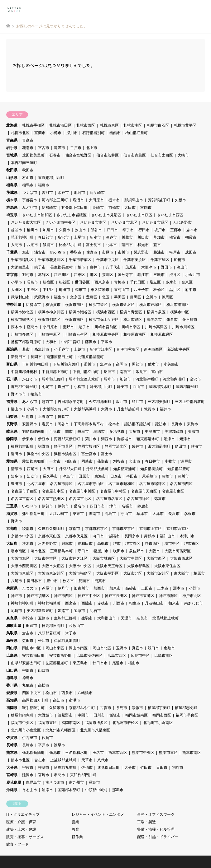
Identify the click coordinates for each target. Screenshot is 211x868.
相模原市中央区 (106, 334)
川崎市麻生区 (76, 334)
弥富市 (160, 499)
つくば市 (30, 193)
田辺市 (31, 626)
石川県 (12, 379)
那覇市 (118, 790)
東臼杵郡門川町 (83, 775)
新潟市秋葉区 (128, 349)
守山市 (126, 514)
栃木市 (114, 200)
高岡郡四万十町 (35, 700)
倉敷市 (169, 648)
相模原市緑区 (162, 334)
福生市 (60, 297)
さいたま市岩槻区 (72, 215)
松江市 (44, 641)
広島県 (12, 656)
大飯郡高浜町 (85, 409)
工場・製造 (146, 822)
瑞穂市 (99, 432)
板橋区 (159, 290)
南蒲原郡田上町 (60, 357)
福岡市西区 (162, 715)
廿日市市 (100, 663)
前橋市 (114, 208)
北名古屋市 (36, 484)
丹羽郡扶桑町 (97, 469)
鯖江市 (137, 402)
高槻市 (103, 544)
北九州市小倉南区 (158, 723)
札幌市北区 (20, 133)
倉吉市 (28, 633)
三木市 (163, 588)
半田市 (132, 476)
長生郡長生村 (61, 267)
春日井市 (152, 461)
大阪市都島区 (138, 566)
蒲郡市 (103, 461)
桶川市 (32, 230)
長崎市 (28, 745)
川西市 (119, 603)
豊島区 (92, 297)
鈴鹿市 (143, 506)
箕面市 (84, 581)
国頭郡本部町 (69, 790)
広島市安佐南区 (89, 656)
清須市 (17, 469)
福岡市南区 (71, 723)
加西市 (99, 588)
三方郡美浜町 (159, 402)
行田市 (144, 230)
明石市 (95, 611)
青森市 (28, 140)
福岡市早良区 (187, 715)
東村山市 (122, 290)
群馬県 (12, 208)
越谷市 (17, 230)
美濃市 (194, 432)
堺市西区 (152, 544)
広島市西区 (117, 656)
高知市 (59, 700)
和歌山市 (76, 626)
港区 (94, 275)
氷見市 (141, 372)
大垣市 (135, 432)
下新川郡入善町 (66, 364)
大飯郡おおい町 (56, 409)
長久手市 (50, 476)
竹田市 (146, 768)
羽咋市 (109, 379)
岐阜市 (83, 432)
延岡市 (28, 775)
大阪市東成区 (22, 573)
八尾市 (17, 581)
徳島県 (12, 678)
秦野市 (68, 327)
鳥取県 (12, 633)
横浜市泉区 (156, 312)
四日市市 (97, 506)
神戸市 (17, 596)
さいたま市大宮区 (26, 222)
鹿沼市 (78, 200)
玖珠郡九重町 (65, 768)
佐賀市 (47, 738)
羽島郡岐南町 (33, 432)
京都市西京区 (178, 529)
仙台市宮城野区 (78, 155)
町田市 (65, 290)
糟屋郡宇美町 (159, 708)
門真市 (100, 581)
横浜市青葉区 (131, 312)
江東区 (79, 275)
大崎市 (183, 155)
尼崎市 (17, 611)
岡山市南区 (78, 648)
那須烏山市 (134, 200)
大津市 (158, 514)
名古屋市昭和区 (122, 484)
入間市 (17, 245)
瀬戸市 (186, 461)
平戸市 (44, 745)
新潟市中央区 (179, 349)
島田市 (180, 446)
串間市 (60, 775)
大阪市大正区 (53, 566)
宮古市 (44, 148)
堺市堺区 (133, 544)
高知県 (12, 700)
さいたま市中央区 (60, 222)
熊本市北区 (20, 760)
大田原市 (96, 200)
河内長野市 (47, 544)
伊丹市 (63, 588)
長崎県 (12, 745)
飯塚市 (115, 715)
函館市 (115, 133)
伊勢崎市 (49, 208)
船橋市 (180, 260)
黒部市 (137, 364)
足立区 (155, 282)
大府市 (48, 469)
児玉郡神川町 (22, 237)
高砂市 (131, 588)
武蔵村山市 (20, 297)
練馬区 (167, 297)
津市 (113, 506)
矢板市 (180, 200)
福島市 (44, 185)
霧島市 (94, 782)
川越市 (127, 237)
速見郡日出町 (108, 768)
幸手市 (128, 230)
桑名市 (79, 506)
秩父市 (175, 237)
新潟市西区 (153, 349)
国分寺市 (125, 275)
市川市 (123, 252)
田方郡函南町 (159, 446)
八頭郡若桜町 (49, 633)
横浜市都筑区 (49, 320)
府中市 (191, 290)
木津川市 (187, 536)
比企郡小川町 (70, 245)
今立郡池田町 (100, 402)
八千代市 (113, 267)
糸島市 (122, 708)
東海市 (100, 476)
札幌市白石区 (158, 125)
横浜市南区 (74, 320)
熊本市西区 (118, 753)
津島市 (68, 476)
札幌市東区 (109, 125)
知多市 (17, 476)
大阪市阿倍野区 (178, 551)
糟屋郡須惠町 (22, 715)
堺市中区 (172, 544)
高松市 (44, 685)
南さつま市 (55, 782)
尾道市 (118, 663)
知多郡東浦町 (124, 469)
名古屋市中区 (53, 491)
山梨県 (12, 417)
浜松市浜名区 (65, 454)
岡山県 (12, 648)
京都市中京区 (22, 536)
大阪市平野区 (108, 573)
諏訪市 (161, 424)
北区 (106, 297)
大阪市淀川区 (158, 573)
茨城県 (12, 193)
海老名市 (154, 320)
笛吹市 (63, 417)
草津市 (142, 514)
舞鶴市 (150, 536)
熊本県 (12, 753)
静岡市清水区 (116, 446)
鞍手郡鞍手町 (33, 708)
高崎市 (98, 208)
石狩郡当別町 (94, 133)
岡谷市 (63, 424)
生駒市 (87, 618)
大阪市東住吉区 (167, 566)
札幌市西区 (86, 125)
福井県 (12, 402)
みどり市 (30, 208)
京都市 (74, 529)
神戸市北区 (192, 596)
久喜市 (65, 230)
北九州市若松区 (125, 723)
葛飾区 (44, 275)
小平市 (17, 282)
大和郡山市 (107, 618)
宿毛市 (74, 700)
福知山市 (167, 536)
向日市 (98, 536)
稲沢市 (71, 461)
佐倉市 (92, 252)
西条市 (67, 693)
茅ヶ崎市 (190, 320)
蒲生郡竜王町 (33, 514)
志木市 (192, 230)
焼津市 (185, 439)
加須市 (48, 230)
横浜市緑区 (133, 320)
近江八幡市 (59, 514)
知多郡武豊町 (179, 469)
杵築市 (44, 768)
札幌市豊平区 (185, 125)
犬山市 (135, 461)
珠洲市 (63, 387)
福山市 (134, 663)
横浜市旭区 (74, 305)
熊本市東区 (168, 753)
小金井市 (193, 275)
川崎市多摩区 (22, 334)
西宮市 (71, 603)
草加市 (159, 237)
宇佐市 (28, 768)
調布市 (80, 290)
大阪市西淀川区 (24, 566)
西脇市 (87, 603)
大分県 (12, 768)
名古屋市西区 (181, 484)
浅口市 (153, 648)
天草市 (87, 760)
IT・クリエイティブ (23, 814)
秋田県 (12, 170)
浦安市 (40, 252)
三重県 (12, 506)
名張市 (127, 506)
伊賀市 (47, 506)
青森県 (12, 140)
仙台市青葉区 (135, 155)
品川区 (175, 290)
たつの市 (30, 588)
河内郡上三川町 (55, 200)
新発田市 (18, 357)
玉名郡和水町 (76, 753)
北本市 (111, 245)
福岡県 (12, 708)
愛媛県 (12, 693)
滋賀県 (12, 514)
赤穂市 (103, 603)
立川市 (151, 297)
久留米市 (57, 708)
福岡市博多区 (96, 723)
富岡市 (146, 208)
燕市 (26, 349)
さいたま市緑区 (155, 222)
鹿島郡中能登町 (24, 387)
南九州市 (76, 782)
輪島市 (36, 394)
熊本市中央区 (143, 753)
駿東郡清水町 (148, 439)
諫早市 (60, 745)
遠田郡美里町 (33, 155)
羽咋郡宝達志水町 (84, 379)
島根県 (12, 641)
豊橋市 (167, 476)
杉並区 (65, 282)
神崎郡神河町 (22, 603)
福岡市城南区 (137, 715)
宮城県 (12, 155)
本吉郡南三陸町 (24, 163)
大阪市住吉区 (46, 558)
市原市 (108, 252)
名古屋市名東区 (109, 499)
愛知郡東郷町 (33, 461)
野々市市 (18, 394)
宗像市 (137, 708)
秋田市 (28, 170)
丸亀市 (28, 685)
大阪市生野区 (131, 558)
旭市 (26, 252)
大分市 (130, 768)
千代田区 (137, 282)
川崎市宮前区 (106, 327)
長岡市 (36, 357)
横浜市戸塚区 (151, 305)
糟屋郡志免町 (186, 708)
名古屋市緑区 (138, 499)
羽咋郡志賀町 (53, 379)
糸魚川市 (42, 349)
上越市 (79, 349)
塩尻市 (47, 424)
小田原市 (50, 327)
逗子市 (84, 327)
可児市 (55, 432)
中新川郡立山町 (86, 372)
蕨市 (157, 245)
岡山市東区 (55, 648)
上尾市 (79, 237)
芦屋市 (47, 588)
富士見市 (94, 245)
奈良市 (142, 618)
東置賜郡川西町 (51, 178)
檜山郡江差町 (137, 133)
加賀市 (125, 379)
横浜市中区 (180, 312)
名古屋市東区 (173, 491)
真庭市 (137, 648)
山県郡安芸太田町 (26, 663)
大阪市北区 (133, 573)
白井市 (95, 267)
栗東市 (78, 514)
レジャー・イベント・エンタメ (98, 814)
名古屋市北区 (80, 499)
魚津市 (106, 364)
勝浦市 (159, 252)
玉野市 (122, 648)
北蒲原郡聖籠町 (91, 357)
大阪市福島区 (80, 573)
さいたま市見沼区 (106, 215)
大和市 (51, 342)
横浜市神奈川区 (51, 312)
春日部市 (46, 237)
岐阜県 (12, 432)
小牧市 (170, 461)
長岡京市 (132, 536)
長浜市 (174, 514)
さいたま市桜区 (139, 215)
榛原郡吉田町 (22, 446)
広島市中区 (140, 656)
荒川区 (108, 275)
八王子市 (141, 290)
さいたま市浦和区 (37, 215)
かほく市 (30, 379)
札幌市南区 (133, 125)
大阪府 (12, 544)
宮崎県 (12, 775)
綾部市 (28, 529)
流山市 (182, 267)
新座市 (95, 237)
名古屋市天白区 (144, 491)
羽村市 (28, 275)
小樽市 (56, 133)
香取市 (76, 252)
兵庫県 (12, 588)
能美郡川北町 (101, 387)
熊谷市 (96, 230)
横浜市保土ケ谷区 (104, 320)
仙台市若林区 (108, 155)
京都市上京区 (151, 529)
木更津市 (149, 267)
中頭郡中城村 (96, 790)
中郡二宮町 (71, 342)
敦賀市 (150, 409)
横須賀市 (53, 305)
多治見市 (117, 432)
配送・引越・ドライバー (158, 837)
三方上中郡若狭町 (190, 402)
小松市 (79, 387)
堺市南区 (18, 551)
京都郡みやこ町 (82, 708)
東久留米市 (100, 290)
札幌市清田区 (60, 125)
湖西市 (107, 439)
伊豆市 (44, 439)
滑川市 (89, 364)
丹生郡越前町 (128, 409)
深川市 (72, 133)
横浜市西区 (106, 312)
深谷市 (111, 237)
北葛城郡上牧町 (165, 618)
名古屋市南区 (22, 499)
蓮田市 (127, 245)
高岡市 (122, 364)
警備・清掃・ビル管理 (156, 829)
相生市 (135, 603)
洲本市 (179, 588)
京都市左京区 (123, 529)
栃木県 (12, 200)
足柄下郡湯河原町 (26, 342)
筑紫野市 (65, 715)
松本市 (114, 424)
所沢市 (63, 237)
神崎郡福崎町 (49, 603)
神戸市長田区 (116, 596)
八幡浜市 (85, 693)
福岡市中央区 (22, 723)
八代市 (103, 760)
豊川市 (183, 476)
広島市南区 (164, 656)
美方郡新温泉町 (40, 611)
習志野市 (141, 252)
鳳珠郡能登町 (187, 387)
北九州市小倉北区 (26, 730)
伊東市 (28, 439)
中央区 (32, 290)
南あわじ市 (194, 603)
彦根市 (190, 514)
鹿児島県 (14, 782)
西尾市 (32, 469)
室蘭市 (40, 133)
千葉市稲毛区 (22, 260)
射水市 (153, 364)
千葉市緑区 (160, 260)
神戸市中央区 (89, 596)
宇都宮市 (30, 200)
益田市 (28, 641)
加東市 (115, 588)
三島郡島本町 (61, 551)
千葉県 (12, 252)
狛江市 (143, 275)
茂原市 (131, 267)
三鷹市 (159, 275)
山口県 (12, 670)
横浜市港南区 (178, 305)
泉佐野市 (137, 551)
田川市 (99, 715)
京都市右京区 (96, 529)
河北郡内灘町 (174, 379)
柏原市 (199, 573)
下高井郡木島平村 (89, 424)
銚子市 (40, 267)
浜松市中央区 (38, 454)
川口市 (143, 237)
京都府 (12, 529)
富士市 (107, 454)
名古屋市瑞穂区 (152, 484)
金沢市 (195, 379)
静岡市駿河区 (89, 446)
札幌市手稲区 (33, 125)
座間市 (32, 327)
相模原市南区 (135, 334)
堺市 (117, 544)
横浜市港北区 (22, 312)
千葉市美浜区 (135, 260)
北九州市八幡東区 (95, 730)
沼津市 (169, 439)
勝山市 (17, 409)
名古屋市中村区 (113, 491)
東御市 (193, 424)
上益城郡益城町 (63, 760)
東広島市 (80, 663)
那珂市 (79, 193)
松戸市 (175, 252)
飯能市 (48, 245)
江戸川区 (61, 275)
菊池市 (55, 753)
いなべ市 (30, 506)
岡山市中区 (31, 648)
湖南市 (94, 514)
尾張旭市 (150, 476)
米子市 (71, 633)
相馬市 (28, 185)
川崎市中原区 (49, 334)
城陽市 (114, 536)
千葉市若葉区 (80, 260)
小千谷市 (61, 349)
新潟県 (12, 349)
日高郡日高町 (53, 626)
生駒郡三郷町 (65, 618)
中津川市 (152, 432)
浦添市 (47, 790)
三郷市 (176, 230)
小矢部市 (171, 364)
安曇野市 (30, 424)
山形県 (12, 178)
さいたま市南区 (93, 222)
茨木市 (28, 544)
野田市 (166, 267)
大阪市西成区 (181, 558)
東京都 (12, 275)
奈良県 (12, 618)
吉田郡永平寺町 (71, 402)
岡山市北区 (102, 648)
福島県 (12, 185)
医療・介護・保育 (21, 822)
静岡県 (12, 439)
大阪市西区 (156, 558)
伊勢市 (63, 506)
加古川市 (81, 588)
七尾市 (47, 387)
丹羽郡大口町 (70, 469)
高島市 (110, 514)
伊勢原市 (33, 305)
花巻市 (28, 148)
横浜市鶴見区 (22, 320)
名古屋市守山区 (91, 484)
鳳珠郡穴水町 (160, 387)
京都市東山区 (49, 536)
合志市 (40, 760)
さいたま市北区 (124, 222)
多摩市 (171, 282)
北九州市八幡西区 (60, 730)
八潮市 (32, 245)
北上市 (92, 148)
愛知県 (12, 461)
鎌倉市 (172, 320)
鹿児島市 (33, 782)
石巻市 (55, 155)
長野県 (12, 424)
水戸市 (63, 193)
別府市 (178, 768)
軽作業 (77, 837)
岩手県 (12, 148)
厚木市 (17, 327)
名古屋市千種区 (24, 491)
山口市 (44, 670)
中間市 (83, 715)
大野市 (107, 409)
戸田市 (112, 230)
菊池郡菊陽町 (33, 753)
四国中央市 (31, 693)
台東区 (187, 282)
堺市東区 (192, 544)
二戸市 (76, 148)
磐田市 (17, 454)
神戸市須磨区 (38, 596)
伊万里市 (30, 738)
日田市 (162, 768)
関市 (69, 432)
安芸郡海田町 (33, 656)
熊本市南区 (192, 753)
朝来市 (174, 603)
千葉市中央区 (108, 260)
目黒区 (136, 297)
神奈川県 (14, 305)
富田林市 (34, 581)
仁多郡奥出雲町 (67, 641)
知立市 (32, 476)
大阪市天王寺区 (109, 566)
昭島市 (32, 282)
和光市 (143, 245)
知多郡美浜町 (151, 469)
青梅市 (120, 282)
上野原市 (46, 417)
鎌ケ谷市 (58, 252)
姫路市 (63, 611)
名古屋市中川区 (82, 491)
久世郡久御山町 (51, 529)
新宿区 (48, 282)
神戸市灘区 (168, 596)
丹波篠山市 (154, 603)
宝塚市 (79, 611)
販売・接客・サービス (25, 837)
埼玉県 (12, 215)
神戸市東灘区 (143, 596)
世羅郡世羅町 (57, 663)
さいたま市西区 (170, 215)
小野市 (194, 588)
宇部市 (28, 670)
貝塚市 (67, 544)
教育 (75, 829)
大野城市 (46, 715)
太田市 (130, 208)
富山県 (12, 364)
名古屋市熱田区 (51, 499)
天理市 (126, 618)
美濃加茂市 (174, 432)
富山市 (157, 372)
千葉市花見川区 (51, 260)
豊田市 (17, 484)
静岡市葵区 (63, 446)
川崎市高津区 (156, 327)
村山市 (28, 178)
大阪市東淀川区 (51, 573)
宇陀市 (28, 618)
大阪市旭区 (20, 558)
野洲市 (17, 521)
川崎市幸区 (131, 327)
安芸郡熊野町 (60, 656)
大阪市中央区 (80, 566)
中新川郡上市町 (55, 372)
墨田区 (120, 297)
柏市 (81, 267)
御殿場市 (124, 439)
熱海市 (196, 446)
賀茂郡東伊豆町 (67, 439)
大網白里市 (20, 267)
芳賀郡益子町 (159, 200)
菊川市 (91, 439)
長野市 (177, 424)
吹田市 (119, 551)
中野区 (48, 290)
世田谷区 (82, 282)
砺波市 (109, 372)
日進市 (116, 476)
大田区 (17, 290)
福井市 (165, 409)
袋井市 (137, 446)
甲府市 (28, 417)
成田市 (191, 252)
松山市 (51, 693)
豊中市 (52, 581)
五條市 (44, 618)
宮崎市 (44, 775)
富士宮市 (89, 454)
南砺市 (125, 372)
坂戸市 (160, 230)
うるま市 (30, 790)
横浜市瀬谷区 (80, 312)
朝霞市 (191, 237)
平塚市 (107, 342)
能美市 (122, 387)
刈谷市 (119, 461)
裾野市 (44, 446)
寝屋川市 (101, 551)
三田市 (147, 588)
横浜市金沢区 (123, 305)
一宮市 (55, 461)
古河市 (47, 193)
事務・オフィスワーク (156, 814)
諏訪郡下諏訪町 (137, 424)
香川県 (12, 685)
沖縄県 (12, 790)
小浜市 (32, 409)
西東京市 (102, 282)
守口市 (83, 551)
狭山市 (80, 230)
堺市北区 (38, 551)
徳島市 (28, 678)
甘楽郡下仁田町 (74, 208)
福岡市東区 (47, 723)
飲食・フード (17, 844)
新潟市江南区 (101, 349)
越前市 (47, 402)
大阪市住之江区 (74, 558)
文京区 (76, 297)
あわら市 (30, 402)
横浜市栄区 (98, 305)
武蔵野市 (42, 297)
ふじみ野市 (182, 222)
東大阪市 (181, 573)
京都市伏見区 (76, 536)
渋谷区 (175, 275)
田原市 (84, 476)
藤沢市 (91, 342)
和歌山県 (14, 626)
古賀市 (106, 708)
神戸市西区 (63, 596)
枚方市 (68, 581)
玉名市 (98, 753)
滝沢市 (60, 148)
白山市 (138, 387)
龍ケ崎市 (97, 193)
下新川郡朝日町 (35, 364)
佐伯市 (87, 768)
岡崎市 (87, 461)
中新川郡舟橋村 (24, 372)
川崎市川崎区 (183, 327)
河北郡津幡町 (147, 379)
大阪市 (154, 551)
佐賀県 (12, 738)
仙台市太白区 (162, 155)
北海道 (12, 125)
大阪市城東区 (104, 558)
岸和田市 (85, 544)
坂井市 (122, 402)
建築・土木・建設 (21, 829)
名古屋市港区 (61, 484)
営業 (75, 822)
